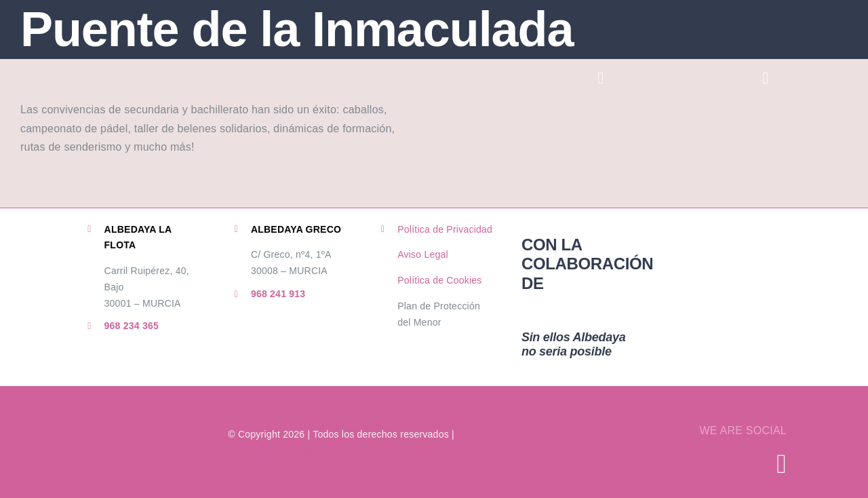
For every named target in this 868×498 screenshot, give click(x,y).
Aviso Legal (423, 254)
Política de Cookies (439, 280)
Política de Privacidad (445, 229)
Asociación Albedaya (273, 451)
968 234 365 (132, 326)
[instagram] (782, 464)
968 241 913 (278, 294)
